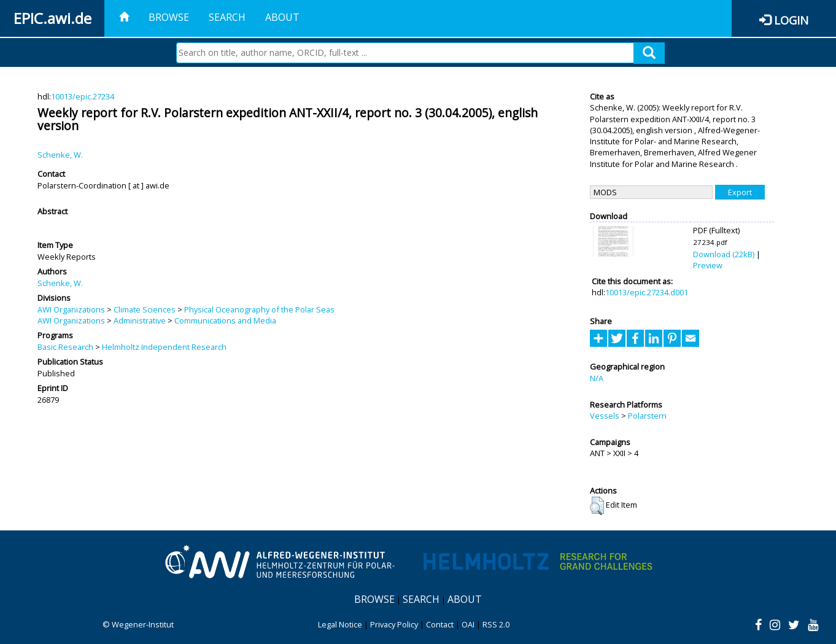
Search (227, 17)
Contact (440, 624)
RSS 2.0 (496, 624)
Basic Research (65, 347)
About (282, 17)
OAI (468, 624)
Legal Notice (340, 624)
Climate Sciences (145, 309)
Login (791, 20)
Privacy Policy (394, 624)
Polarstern (647, 416)
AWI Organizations (71, 309)
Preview (708, 265)
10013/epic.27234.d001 (647, 292)
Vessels (605, 416)
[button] (597, 506)
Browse (169, 17)
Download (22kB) (724, 254)
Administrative (140, 320)
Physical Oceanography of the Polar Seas (259, 309)
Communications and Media (225, 320)
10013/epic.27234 (83, 96)
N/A (597, 378)
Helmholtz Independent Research (164, 347)
